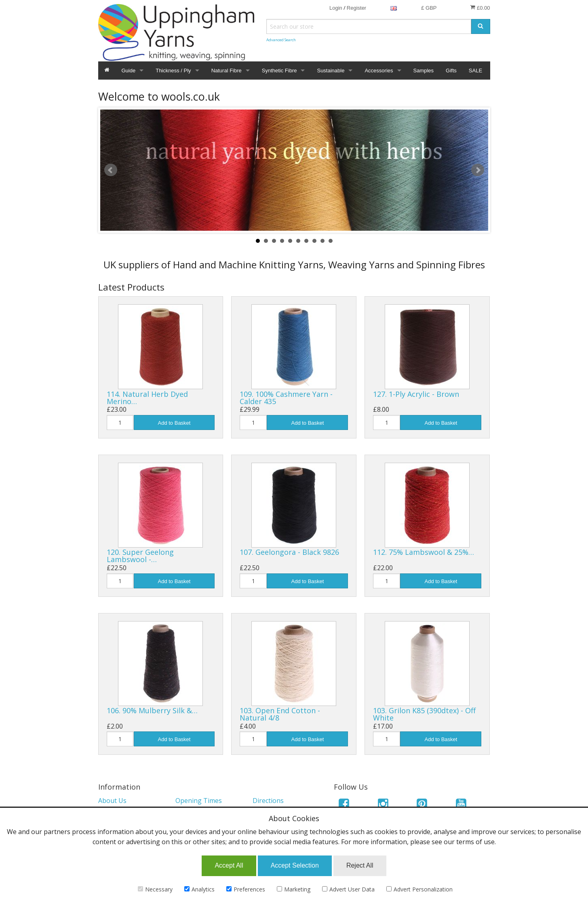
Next (478, 170)
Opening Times (199, 801)
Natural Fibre (227, 71)
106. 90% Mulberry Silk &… (152, 710)
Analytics (199, 889)
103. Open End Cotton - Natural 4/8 (280, 714)
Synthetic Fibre (279, 71)
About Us (112, 801)
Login (336, 8)
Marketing (294, 889)
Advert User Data (348, 889)
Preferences (246, 889)
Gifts (451, 71)
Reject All (360, 865)
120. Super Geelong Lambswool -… (140, 556)
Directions (268, 801)
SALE (475, 71)
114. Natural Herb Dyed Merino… (147, 398)
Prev (111, 170)
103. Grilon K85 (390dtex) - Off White (424, 714)
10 (331, 241)
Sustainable (331, 71)
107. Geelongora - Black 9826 (289, 552)
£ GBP (429, 8)
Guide (129, 71)
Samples (424, 71)
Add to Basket (174, 423)
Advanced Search (281, 40)
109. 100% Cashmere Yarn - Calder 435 (286, 398)
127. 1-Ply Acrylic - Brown (416, 394)
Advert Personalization (419, 889)
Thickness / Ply (173, 71)
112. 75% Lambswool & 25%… (424, 552)
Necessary (155, 889)
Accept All (229, 865)
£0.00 (480, 8)
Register (356, 8)
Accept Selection (295, 865)
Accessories (379, 71)
